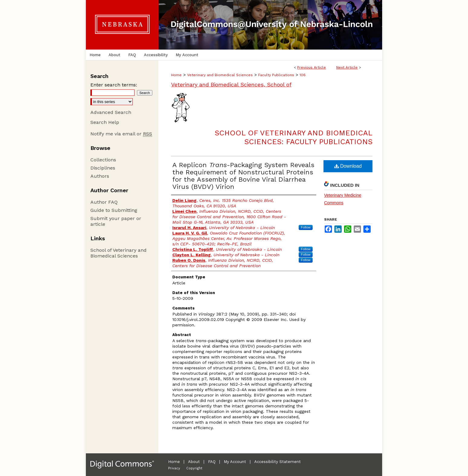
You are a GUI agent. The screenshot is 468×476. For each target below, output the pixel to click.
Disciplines (103, 168)
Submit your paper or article (116, 221)
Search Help (105, 122)
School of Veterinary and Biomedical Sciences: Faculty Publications (294, 137)
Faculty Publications (276, 75)
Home (176, 75)
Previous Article (312, 67)
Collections (103, 160)
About (194, 462)
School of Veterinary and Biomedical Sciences (119, 253)
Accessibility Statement (278, 462)
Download (348, 166)
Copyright (194, 468)
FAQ (212, 462)
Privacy (174, 468)
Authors (100, 176)
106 (303, 75)
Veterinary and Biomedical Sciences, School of (231, 84)
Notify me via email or (121, 134)
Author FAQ (104, 202)
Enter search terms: (114, 85)
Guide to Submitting (114, 210)
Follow (306, 227)
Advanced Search (111, 112)
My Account (235, 462)
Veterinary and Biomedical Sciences (220, 75)
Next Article (347, 67)
